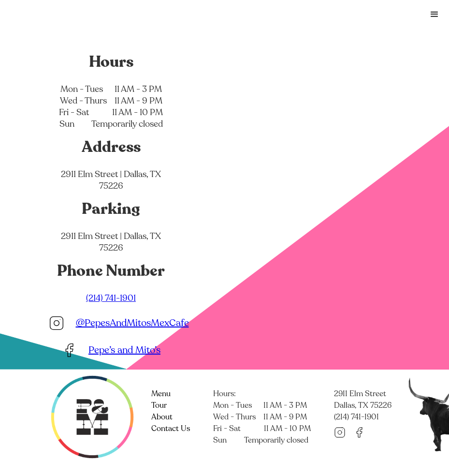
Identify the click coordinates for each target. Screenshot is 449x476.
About (162, 417)
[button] (435, 15)
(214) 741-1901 (111, 298)
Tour (159, 405)
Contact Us (171, 429)
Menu (161, 394)
